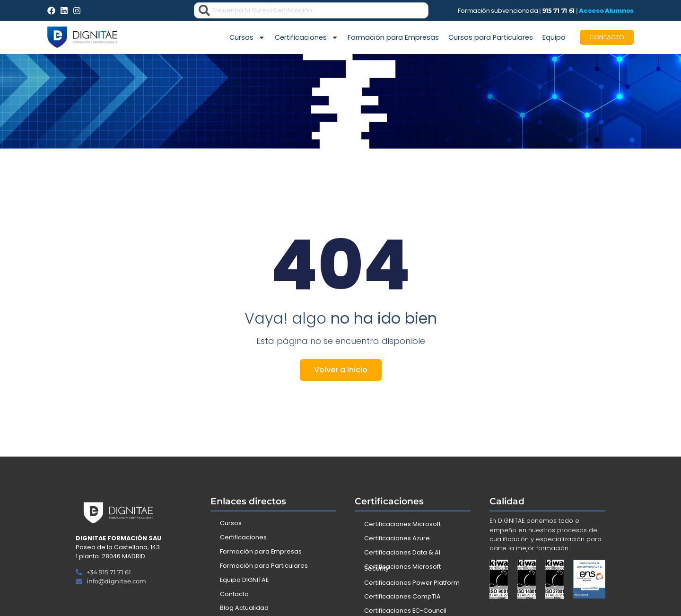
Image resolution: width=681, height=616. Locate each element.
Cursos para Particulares (491, 37)
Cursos (247, 37)
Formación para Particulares (264, 566)
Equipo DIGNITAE (244, 580)
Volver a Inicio (341, 370)
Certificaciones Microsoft (402, 524)
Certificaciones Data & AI (402, 552)
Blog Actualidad (244, 608)
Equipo (554, 37)
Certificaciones (306, 37)
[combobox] (311, 10)
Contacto (234, 594)
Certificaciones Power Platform (412, 583)
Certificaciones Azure (397, 538)
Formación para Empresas (393, 37)
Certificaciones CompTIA (402, 596)
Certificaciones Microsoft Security (402, 568)
